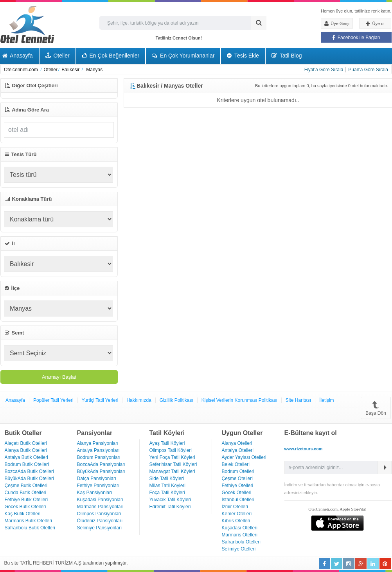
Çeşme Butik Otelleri (26, 486)
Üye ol (375, 24)
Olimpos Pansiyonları (99, 514)
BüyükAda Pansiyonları (101, 471)
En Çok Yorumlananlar (183, 56)
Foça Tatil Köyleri (167, 493)
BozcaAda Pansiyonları (101, 464)
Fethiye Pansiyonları (98, 486)
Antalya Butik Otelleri (26, 457)
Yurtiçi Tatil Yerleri (100, 400)
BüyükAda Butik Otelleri (29, 478)
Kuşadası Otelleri (240, 528)
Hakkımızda (139, 400)
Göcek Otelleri (237, 493)
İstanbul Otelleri (238, 500)
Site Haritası (298, 400)
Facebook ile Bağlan (356, 38)
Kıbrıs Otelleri (236, 521)
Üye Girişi (337, 23)
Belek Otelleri (236, 464)
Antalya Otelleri (238, 450)
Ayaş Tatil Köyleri (167, 443)
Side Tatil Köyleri (167, 478)
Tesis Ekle (243, 56)
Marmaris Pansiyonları (100, 507)
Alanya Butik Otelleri (26, 450)
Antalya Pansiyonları (98, 450)
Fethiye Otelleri (238, 486)
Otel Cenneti (27, 24)
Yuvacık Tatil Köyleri (170, 500)
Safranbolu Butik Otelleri (30, 528)
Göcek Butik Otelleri (25, 507)
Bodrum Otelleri (238, 471)
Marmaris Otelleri (240, 535)
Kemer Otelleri (237, 514)
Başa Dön (376, 408)
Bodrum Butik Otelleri (27, 464)
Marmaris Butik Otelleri (28, 521)
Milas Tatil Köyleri (167, 486)
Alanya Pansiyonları (98, 443)
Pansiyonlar (95, 433)
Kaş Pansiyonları (95, 493)
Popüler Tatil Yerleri (53, 400)
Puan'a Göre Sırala (368, 70)
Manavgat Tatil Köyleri (172, 471)
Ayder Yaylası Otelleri (244, 457)
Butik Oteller (23, 433)
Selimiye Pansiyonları (100, 528)
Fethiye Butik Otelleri (26, 500)
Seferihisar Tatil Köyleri (173, 464)
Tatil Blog (287, 56)
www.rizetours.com (304, 449)
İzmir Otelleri (235, 507)
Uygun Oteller (242, 433)
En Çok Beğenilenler (111, 56)
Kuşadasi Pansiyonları (100, 500)
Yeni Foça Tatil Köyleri (172, 457)
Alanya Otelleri (237, 443)
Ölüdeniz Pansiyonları (100, 521)
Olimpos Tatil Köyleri (171, 450)
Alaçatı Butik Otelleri (26, 443)
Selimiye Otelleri (239, 549)
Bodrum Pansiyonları (99, 457)
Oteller (58, 56)
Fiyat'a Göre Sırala (324, 70)
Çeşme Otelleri (237, 478)
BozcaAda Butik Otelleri (29, 471)
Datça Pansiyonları (97, 478)
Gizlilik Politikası (176, 400)
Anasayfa (15, 400)
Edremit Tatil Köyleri (170, 507)
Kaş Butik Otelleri (23, 514)
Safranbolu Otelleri (241, 542)
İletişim (326, 400)
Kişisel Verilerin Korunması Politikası (239, 400)
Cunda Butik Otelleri (26, 493)
